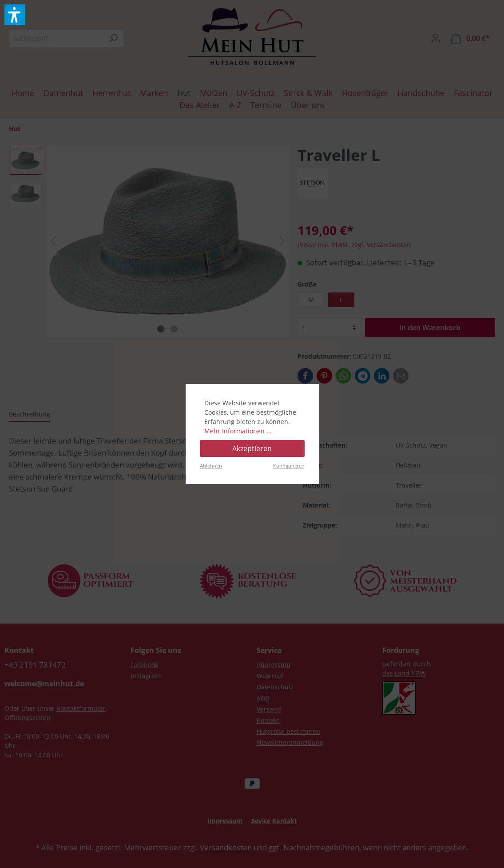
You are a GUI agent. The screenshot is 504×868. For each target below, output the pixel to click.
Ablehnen (211, 466)
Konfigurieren (289, 466)
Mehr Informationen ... (238, 431)
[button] (15, 15)
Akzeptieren (252, 448)
